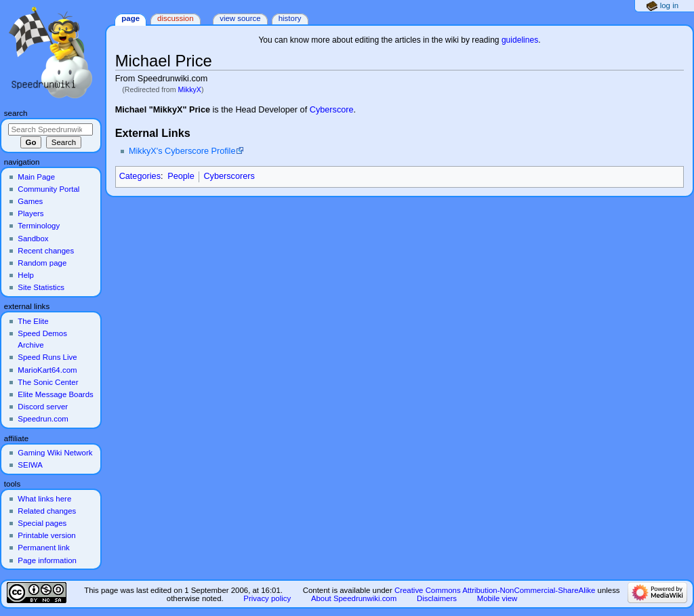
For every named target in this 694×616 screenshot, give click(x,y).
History (290, 18)
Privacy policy (267, 598)
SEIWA (30, 465)
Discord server (43, 407)
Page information (47, 560)
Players (30, 213)
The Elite (33, 321)
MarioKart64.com (47, 370)
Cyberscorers (229, 176)
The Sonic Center (48, 382)
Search (16, 113)
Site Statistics (41, 287)
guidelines (520, 40)
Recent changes (46, 251)
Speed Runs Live (47, 357)
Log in (669, 5)
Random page (42, 263)
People (181, 176)
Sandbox (33, 239)
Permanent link (43, 548)
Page (130, 18)
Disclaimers (437, 598)
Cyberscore (332, 110)
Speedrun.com (43, 419)
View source (240, 18)
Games (30, 201)
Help (26, 275)
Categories (140, 176)
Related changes (47, 511)
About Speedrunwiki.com (354, 598)
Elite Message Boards (55, 394)
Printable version (46, 535)
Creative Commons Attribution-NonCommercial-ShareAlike (495, 590)
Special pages (42, 523)
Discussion (175, 18)
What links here (44, 499)
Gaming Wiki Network (55, 453)
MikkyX (190, 89)
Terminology (39, 226)
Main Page (36, 177)
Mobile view (497, 598)
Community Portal (48, 189)
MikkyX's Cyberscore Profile (182, 151)
